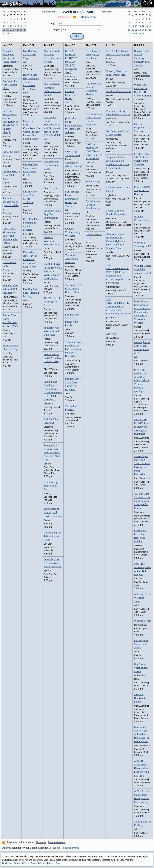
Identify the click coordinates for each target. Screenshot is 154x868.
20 (4, 30)
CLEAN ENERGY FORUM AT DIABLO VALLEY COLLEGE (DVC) (72, 62)
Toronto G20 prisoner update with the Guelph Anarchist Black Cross (52, 452)
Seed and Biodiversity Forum (140, 698)
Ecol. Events (50, 188)
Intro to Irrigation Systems (139, 128)
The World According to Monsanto (72, 259)
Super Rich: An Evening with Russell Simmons (53, 512)
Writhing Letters (143, 621)
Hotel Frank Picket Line (119, 91)
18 (21, 26)
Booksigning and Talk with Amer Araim (52, 536)
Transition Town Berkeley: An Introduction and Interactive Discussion (74, 349)
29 (136, 33)
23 (14, 30)
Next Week (107, 12)
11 (21, 23)
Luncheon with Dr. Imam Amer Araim (52, 165)
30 (140, 33)
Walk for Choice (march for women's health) (143, 269)
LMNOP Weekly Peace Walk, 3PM (11, 175)
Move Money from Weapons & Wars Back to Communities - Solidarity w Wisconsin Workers (142, 312)
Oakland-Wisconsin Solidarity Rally (52, 241)
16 (14, 26)
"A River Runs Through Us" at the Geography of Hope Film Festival (142, 501)
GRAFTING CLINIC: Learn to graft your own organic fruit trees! (142, 427)
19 (25, 26)
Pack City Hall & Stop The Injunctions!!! (53, 214)
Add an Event (64, 17)
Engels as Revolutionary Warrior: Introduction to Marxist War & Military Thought (10, 122)
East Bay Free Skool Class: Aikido (141, 644)
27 (4, 33)
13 (4, 26)
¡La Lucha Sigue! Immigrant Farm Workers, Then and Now (74, 125)
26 (25, 30)
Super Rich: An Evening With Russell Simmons (53, 563)
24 (18, 30)
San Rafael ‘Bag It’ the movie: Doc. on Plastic (73, 289)
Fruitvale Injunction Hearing (70, 95)
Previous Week (49, 12)
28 (8, 33)
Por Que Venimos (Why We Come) (73, 232)
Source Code (54, 863)
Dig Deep (111, 334)
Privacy (34, 863)
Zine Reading (93, 182)
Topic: (54, 23)
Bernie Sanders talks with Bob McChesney (10, 289)
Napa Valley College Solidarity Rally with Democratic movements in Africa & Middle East (52, 128)
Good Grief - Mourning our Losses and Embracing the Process (10, 236)
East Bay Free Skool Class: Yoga (30, 55)
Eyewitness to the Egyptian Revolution (93, 55)
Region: (57, 29)
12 (25, 23)
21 (8, 30)
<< (4, 12)
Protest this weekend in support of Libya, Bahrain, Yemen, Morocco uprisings (142, 380)
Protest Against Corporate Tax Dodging (142, 190)
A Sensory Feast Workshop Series (142, 598)
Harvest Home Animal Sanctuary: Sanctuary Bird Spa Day (142, 58)
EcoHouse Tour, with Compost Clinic (11, 85)
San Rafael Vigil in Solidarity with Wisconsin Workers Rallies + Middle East (53, 271)
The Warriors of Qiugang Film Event (52, 302)
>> (25, 12)
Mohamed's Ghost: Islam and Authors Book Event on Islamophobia (142, 734)
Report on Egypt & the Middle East (52, 486)
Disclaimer (7, 863)
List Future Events (88, 17)
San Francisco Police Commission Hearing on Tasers (72, 199)
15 (11, 26)
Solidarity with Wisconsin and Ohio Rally (51, 331)
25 (21, 30)
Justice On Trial (11, 152)
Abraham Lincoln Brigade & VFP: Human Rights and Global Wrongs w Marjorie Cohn (116, 241)
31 (143, 33)
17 (18, 26)
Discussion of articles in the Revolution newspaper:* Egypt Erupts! (30, 259)
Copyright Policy (21, 863)
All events (41, 842)
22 (11, 30)
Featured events (57, 842)
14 (8, 26)
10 (18, 23)
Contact (43, 863)
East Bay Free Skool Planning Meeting (31, 293)
